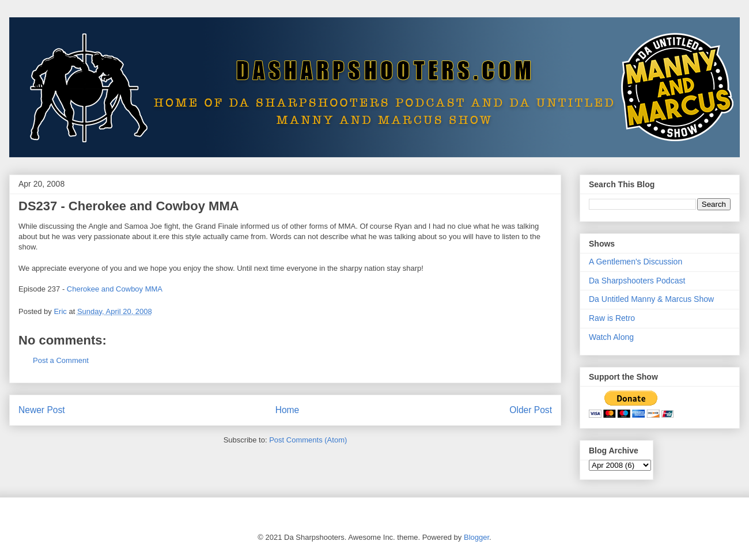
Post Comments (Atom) (308, 440)
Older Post (531, 410)
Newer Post (42, 410)
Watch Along (611, 337)
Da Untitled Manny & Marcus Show (651, 299)
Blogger (476, 537)
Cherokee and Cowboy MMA (115, 289)
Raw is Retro (612, 318)
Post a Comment (61, 360)
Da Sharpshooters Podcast (637, 281)
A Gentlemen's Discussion (635, 262)
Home (288, 410)
